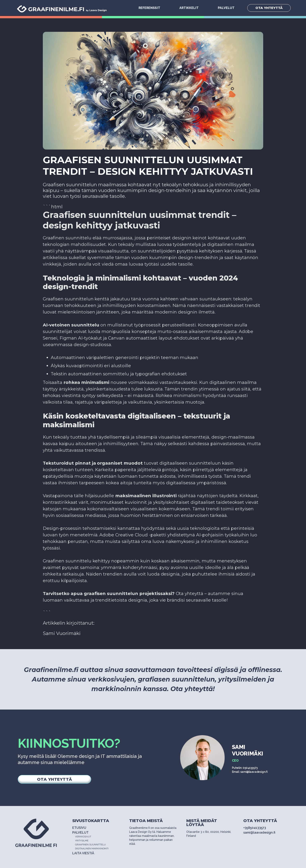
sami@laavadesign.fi (259, 833)
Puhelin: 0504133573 (245, 768)
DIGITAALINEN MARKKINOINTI (92, 849)
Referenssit (149, 8)
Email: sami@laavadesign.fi (250, 772)
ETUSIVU (79, 828)
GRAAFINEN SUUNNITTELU (90, 845)
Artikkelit (189, 8)
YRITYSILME (82, 841)
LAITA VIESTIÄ (83, 853)
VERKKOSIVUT (83, 837)
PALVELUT (226, 8)
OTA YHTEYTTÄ (269, 8)
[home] (62, 8)
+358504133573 (255, 828)
